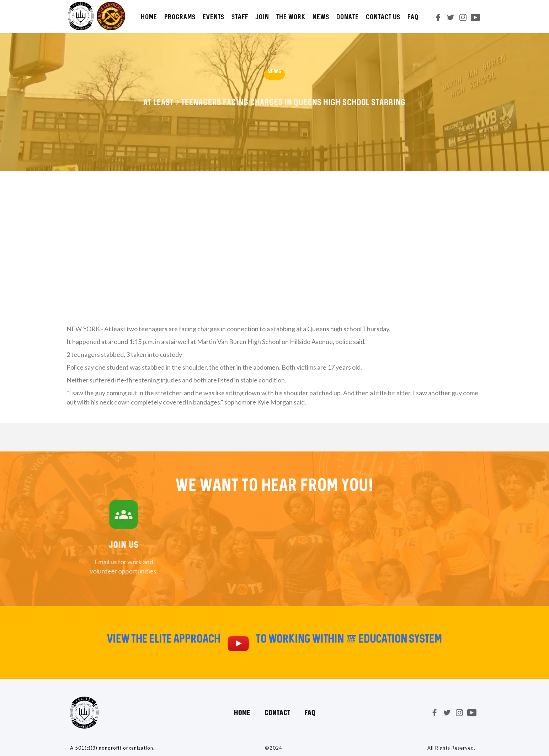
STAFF (240, 17)
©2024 (274, 748)
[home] (96, 16)
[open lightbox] (238, 647)
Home (242, 713)
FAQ (413, 17)
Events (214, 17)
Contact (277, 713)
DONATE (348, 17)
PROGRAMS (180, 17)
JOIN (262, 17)
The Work (291, 17)
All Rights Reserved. (451, 748)
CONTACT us (383, 17)
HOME (149, 17)
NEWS (321, 17)
